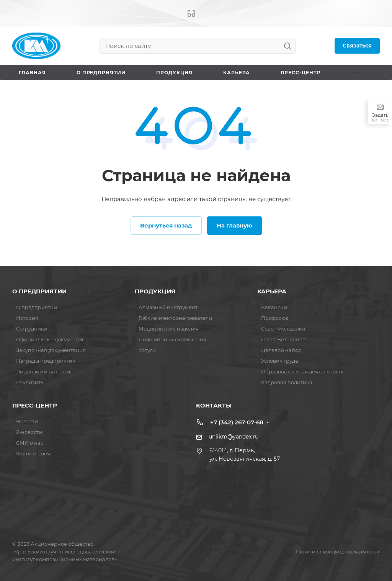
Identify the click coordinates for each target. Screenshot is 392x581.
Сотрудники (32, 329)
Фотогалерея (33, 453)
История (27, 318)
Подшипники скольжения (172, 339)
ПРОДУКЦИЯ (155, 291)
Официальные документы (50, 339)
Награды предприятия (46, 361)
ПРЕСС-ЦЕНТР (35, 405)
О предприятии (37, 307)
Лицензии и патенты (43, 372)
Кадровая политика (287, 382)
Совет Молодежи (283, 329)
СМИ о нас (30, 443)
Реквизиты (30, 382)
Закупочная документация (51, 350)
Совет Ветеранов (283, 339)
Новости (27, 421)
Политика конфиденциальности (338, 552)
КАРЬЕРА (272, 291)
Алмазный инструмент (168, 307)
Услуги (147, 350)
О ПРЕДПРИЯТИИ (39, 291)
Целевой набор (281, 350)
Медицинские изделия (169, 329)
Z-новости (29, 432)
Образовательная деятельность (302, 372)
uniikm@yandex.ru (234, 437)
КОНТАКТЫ (214, 405)
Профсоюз (275, 318)
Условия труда (280, 361)
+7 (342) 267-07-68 (237, 422)
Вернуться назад (166, 225)
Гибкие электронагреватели (175, 318)
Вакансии (274, 307)
